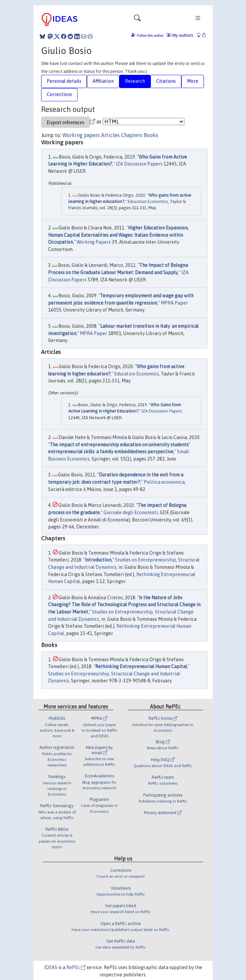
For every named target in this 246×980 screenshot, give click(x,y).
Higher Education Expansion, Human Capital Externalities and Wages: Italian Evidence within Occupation (118, 235)
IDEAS (51, 967)
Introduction (98, 560)
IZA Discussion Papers (139, 164)
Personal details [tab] (64, 81)
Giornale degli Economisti (131, 513)
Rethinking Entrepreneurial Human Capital (141, 666)
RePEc (76, 967)
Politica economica (164, 482)
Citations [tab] (166, 81)
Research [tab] (135, 81)
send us (198, 63)
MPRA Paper (174, 303)
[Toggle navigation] (137, 20)
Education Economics (148, 201)
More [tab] (193, 81)
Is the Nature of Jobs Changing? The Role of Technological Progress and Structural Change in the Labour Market (124, 605)
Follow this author (150, 36)
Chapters (132, 135)
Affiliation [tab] (103, 81)
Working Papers (94, 242)
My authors (180, 35)
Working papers (81, 135)
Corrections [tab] (59, 94)
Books (151, 135)
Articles (110, 135)
